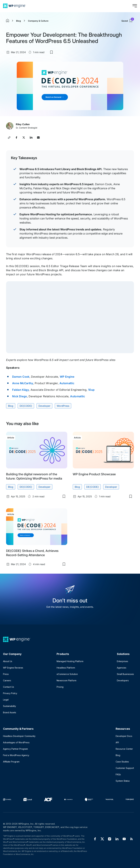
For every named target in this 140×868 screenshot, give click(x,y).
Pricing (60, 687)
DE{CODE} (26, 406)
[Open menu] (135, 6)
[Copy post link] (9, 138)
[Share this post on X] (24, 138)
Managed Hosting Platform (70, 661)
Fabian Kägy (21, 390)
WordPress (63, 406)
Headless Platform (66, 668)
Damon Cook (21, 377)
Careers (7, 680)
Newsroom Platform (66, 680)
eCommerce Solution (67, 674)
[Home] (14, 6)
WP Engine (67, 377)
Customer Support (125, 768)
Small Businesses (125, 674)
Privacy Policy (10, 693)
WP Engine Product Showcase (94, 474)
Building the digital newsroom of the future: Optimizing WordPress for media (34, 476)
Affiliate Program (11, 762)
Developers (123, 680)
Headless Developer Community (19, 736)
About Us (8, 661)
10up (91, 390)
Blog (18, 21)
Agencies (122, 668)
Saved (128, 21)
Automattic (67, 383)
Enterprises (123, 661)
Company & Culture (38, 21)
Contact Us (9, 687)
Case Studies (122, 762)
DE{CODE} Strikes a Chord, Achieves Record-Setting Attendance (32, 553)
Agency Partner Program (15, 749)
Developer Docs (124, 736)
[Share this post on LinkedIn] (31, 138)
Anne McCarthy (23, 383)
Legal (6, 700)
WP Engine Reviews (13, 668)
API (117, 742)
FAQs (118, 774)
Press (6, 674)
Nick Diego (20, 396)
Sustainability (10, 706)
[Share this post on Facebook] (16, 138)
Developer (44, 406)
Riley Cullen (23, 124)
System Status (123, 781)
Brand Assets (10, 712)
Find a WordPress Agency (16, 755)
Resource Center (124, 749)
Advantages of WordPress (16, 742)
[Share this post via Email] (38, 138)
